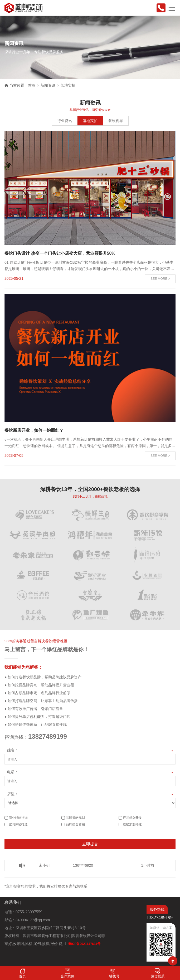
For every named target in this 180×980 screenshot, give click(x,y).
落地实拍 (90, 121)
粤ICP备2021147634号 (84, 944)
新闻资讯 (48, 85)
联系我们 (13, 902)
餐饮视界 (116, 121)
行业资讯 (65, 121)
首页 (32, 85)
